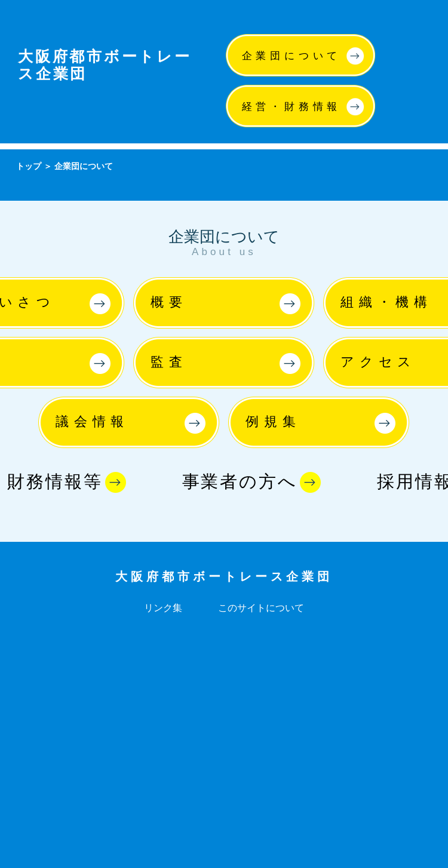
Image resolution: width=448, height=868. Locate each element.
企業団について (292, 56)
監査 (169, 362)
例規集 (273, 421)
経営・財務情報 (292, 107)
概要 (169, 302)
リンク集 (163, 608)
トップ (29, 166)
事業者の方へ (240, 481)
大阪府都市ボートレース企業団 (224, 576)
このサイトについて (261, 608)
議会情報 (92, 421)
